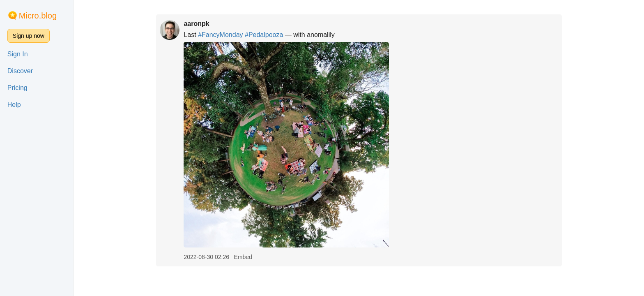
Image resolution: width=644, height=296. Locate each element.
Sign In (18, 54)
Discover (20, 71)
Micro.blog (38, 16)
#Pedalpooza (264, 35)
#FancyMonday (220, 35)
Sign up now (29, 36)
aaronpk (196, 24)
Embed (243, 257)
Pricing (17, 88)
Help (14, 105)
